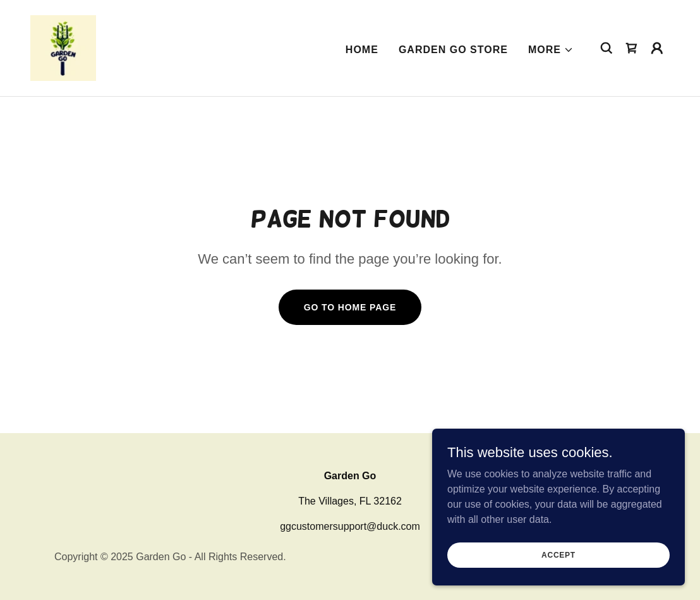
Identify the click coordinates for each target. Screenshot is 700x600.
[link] (63, 47)
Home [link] (362, 50)
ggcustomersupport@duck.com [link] (350, 526)
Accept (558, 554)
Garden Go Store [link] (453, 50)
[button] (551, 50)
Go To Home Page (350, 307)
